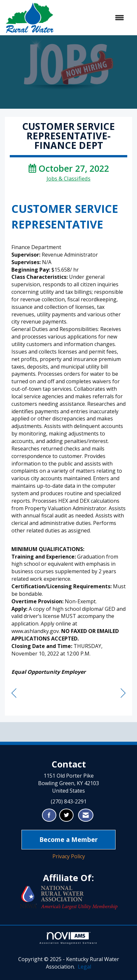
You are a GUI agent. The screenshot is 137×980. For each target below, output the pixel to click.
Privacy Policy (69, 856)
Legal (84, 967)
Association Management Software (68, 938)
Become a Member (68, 839)
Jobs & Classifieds (68, 178)
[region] (123, 693)
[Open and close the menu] (92, 18)
